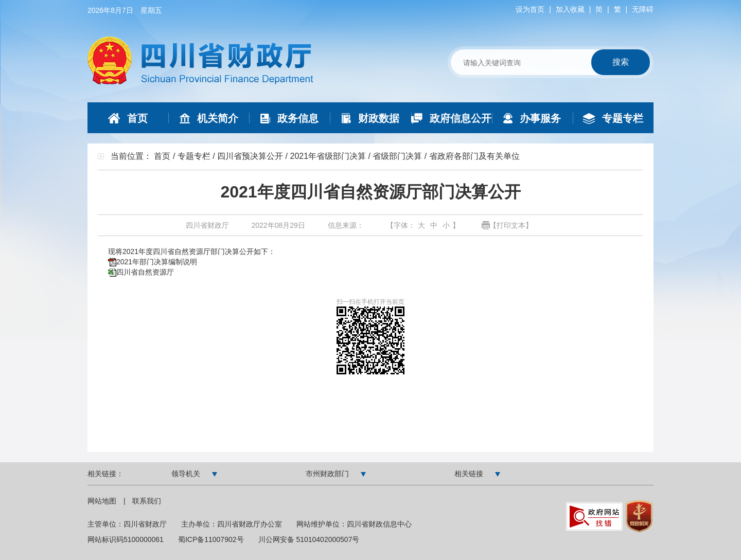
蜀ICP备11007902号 (211, 539)
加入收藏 (570, 9)
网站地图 (103, 501)
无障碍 (643, 9)
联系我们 (147, 501)
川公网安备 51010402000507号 (309, 539)
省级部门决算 (397, 156)
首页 (162, 156)
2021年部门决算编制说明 (157, 262)
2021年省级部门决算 (328, 156)
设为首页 (530, 9)
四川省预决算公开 (250, 156)
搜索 (621, 62)
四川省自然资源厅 (145, 272)
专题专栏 (194, 156)
